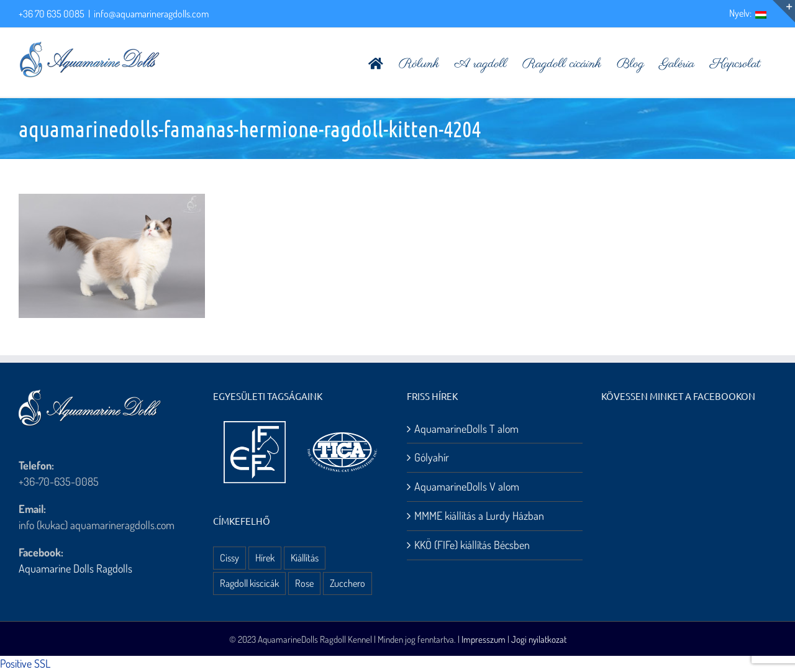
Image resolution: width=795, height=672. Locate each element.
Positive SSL (25, 663)
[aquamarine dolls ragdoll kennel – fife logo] (255, 427)
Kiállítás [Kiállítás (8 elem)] (305, 557)
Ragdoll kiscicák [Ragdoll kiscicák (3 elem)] (249, 583)
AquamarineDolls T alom (466, 429)
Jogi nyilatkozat (539, 639)
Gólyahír (432, 457)
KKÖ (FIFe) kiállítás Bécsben (472, 545)
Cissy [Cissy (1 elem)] (229, 557)
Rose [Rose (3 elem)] (304, 583)
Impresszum (484, 639)
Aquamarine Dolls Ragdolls (75, 568)
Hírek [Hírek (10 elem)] (265, 557)
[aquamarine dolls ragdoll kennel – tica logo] (342, 433)
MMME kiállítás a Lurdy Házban (479, 515)
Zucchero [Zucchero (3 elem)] (348, 583)
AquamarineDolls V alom (467, 486)
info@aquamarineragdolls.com (151, 14)
